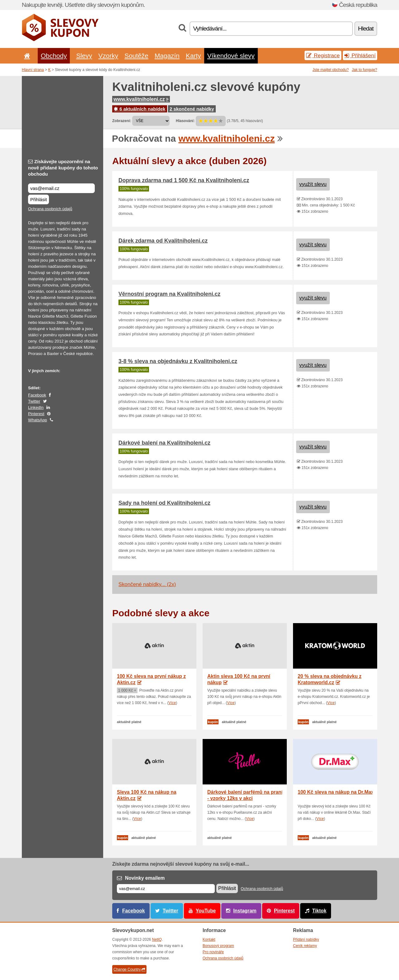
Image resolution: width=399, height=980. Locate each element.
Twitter (34, 401)
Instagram (245, 911)
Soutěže (136, 56)
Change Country (129, 969)
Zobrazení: (122, 121)
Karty (193, 56)
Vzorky (108, 56)
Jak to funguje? (365, 70)
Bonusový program (218, 946)
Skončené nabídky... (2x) (147, 584)
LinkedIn (36, 407)
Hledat (366, 28)
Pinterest (36, 414)
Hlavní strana (33, 70)
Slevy (84, 56)
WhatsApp (38, 420)
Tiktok (319, 911)
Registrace (323, 55)
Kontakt (209, 940)
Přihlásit (38, 199)
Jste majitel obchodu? (331, 70)
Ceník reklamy (305, 946)
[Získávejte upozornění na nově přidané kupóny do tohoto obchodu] (61, 188)
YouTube (206, 911)
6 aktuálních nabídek (140, 109)
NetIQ (157, 940)
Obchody (54, 56)
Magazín (167, 56)
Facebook (37, 395)
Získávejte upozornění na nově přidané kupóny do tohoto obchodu (63, 168)
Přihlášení (360, 55)
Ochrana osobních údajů (50, 209)
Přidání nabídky (306, 940)
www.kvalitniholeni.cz (141, 99)
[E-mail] (166, 889)
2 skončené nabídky (192, 109)
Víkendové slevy (231, 56)
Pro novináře (213, 952)
